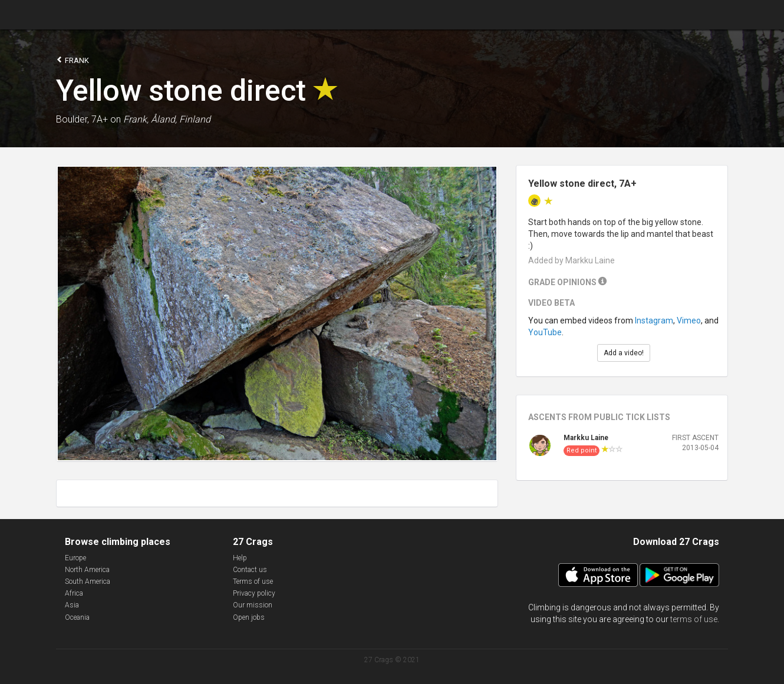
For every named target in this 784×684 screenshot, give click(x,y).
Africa (74, 593)
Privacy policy (254, 593)
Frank (73, 60)
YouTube (545, 332)
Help (240, 558)
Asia (72, 605)
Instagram (654, 320)
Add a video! (624, 353)
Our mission (253, 605)
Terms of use (253, 581)
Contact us (250, 570)
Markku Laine (586, 438)
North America (87, 570)
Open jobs (249, 617)
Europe (75, 558)
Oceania (77, 617)
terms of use (694, 619)
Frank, (136, 119)
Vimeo (689, 320)
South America (88, 581)
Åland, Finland (181, 119)
